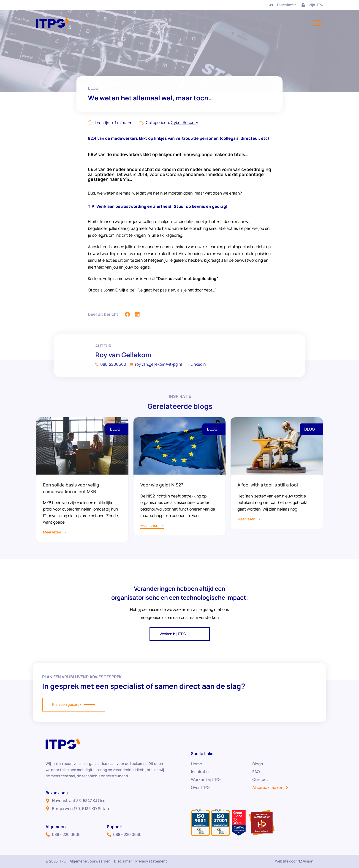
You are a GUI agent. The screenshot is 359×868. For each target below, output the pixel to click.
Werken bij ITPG (180, 634)
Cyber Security (184, 122)
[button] (128, 320)
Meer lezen (55, 532)
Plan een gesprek (74, 704)
